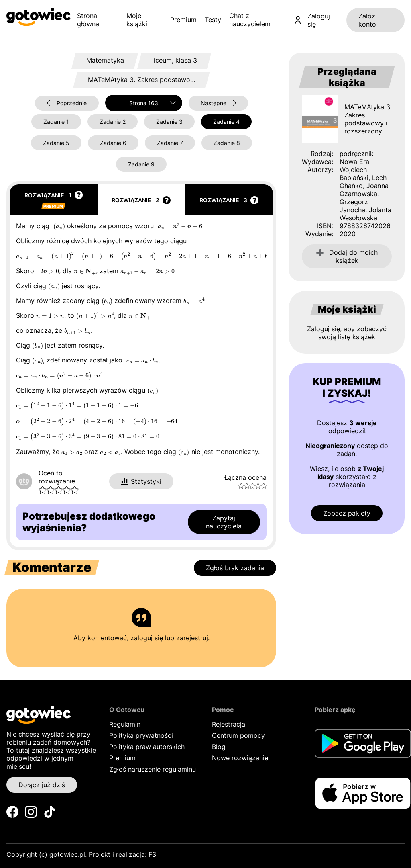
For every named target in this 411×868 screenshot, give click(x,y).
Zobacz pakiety (347, 513)
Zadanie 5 (56, 143)
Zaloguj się (312, 20)
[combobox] (144, 103)
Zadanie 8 (227, 143)
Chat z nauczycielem (250, 20)
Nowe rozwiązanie (240, 758)
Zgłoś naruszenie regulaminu (153, 769)
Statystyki (141, 481)
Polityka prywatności (141, 735)
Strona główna (88, 20)
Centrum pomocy (238, 735)
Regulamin (125, 724)
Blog (219, 747)
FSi (153, 854)
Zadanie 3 (169, 122)
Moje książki (137, 20)
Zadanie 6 (113, 143)
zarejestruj (192, 638)
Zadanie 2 (113, 122)
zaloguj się (147, 638)
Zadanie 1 (56, 122)
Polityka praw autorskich (147, 747)
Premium (183, 20)
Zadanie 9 (141, 164)
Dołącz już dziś (42, 785)
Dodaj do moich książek (347, 256)
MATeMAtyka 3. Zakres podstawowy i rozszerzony (368, 119)
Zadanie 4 (226, 122)
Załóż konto (367, 20)
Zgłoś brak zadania (235, 568)
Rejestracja (229, 724)
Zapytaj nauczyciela (224, 522)
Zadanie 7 (170, 143)
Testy (213, 20)
